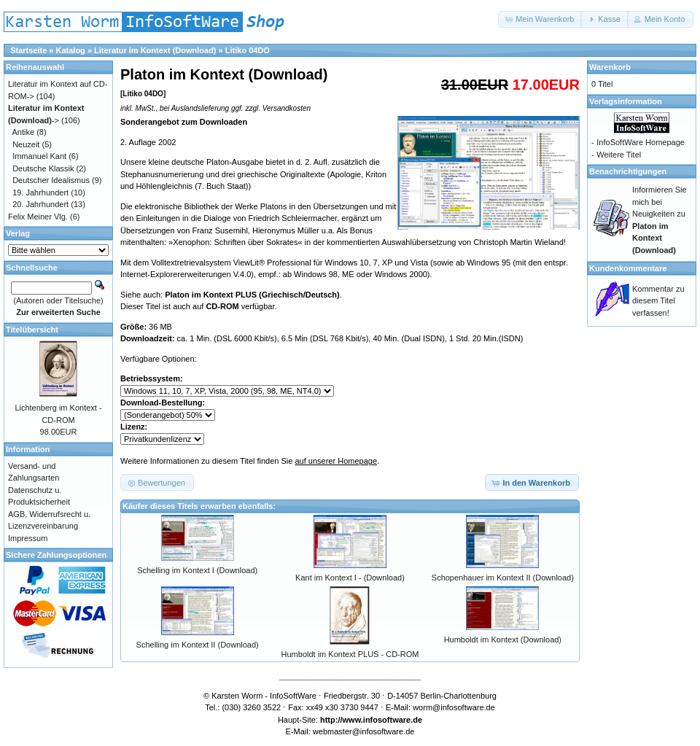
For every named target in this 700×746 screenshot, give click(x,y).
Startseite (28, 50)
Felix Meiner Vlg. (38, 217)
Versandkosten (287, 108)
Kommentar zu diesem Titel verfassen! (658, 301)
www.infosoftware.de (383, 720)
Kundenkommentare (628, 268)
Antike (24, 132)
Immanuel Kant (39, 156)
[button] (540, 19)
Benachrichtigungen (628, 171)
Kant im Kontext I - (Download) (350, 578)
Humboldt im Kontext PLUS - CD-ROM (350, 654)
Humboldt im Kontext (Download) (503, 640)
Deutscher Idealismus (51, 180)
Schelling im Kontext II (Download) (198, 645)
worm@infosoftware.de (454, 707)
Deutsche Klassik (43, 168)
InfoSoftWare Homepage (641, 142)
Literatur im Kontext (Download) (155, 50)
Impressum (28, 538)
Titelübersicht (32, 330)
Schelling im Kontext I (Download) (197, 570)
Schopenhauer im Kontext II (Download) (503, 578)
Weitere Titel (619, 155)
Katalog (71, 50)
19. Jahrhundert (40, 193)
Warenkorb (610, 67)
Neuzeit (26, 144)
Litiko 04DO (248, 50)
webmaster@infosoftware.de (364, 731)
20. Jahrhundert (40, 204)
